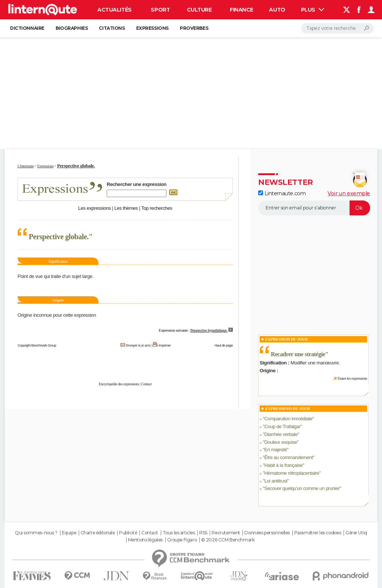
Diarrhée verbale (281, 434)
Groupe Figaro (182, 540)
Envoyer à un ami (138, 345)
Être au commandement (288, 457)
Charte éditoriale (98, 533)
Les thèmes (126, 208)
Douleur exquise (281, 442)
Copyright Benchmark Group (37, 345)
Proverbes (194, 28)
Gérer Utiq (356, 533)
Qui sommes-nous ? (36, 533)
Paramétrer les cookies (318, 533)
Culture (199, 10)
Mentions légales (145, 540)
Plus (313, 10)
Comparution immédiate (288, 419)
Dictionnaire (27, 28)
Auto (277, 10)
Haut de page (224, 345)
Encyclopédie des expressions (119, 384)
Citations (112, 28)
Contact (146, 384)
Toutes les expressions (352, 378)
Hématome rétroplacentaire (292, 473)
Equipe (69, 533)
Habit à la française (283, 465)
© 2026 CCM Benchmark (228, 540)
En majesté (275, 450)
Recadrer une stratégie (298, 354)
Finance (242, 10)
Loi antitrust (276, 481)
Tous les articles (179, 533)
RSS (203, 533)
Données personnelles (267, 533)
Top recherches (157, 208)
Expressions (152, 28)
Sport (160, 10)
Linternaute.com (282, 193)
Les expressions (94, 208)
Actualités (115, 10)
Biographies (72, 28)
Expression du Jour (286, 339)
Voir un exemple (349, 193)
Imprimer (165, 345)
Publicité (128, 533)
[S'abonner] (314, 208)
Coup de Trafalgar (282, 426)
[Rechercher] (337, 28)
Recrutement (226, 533)
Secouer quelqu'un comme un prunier (302, 488)
